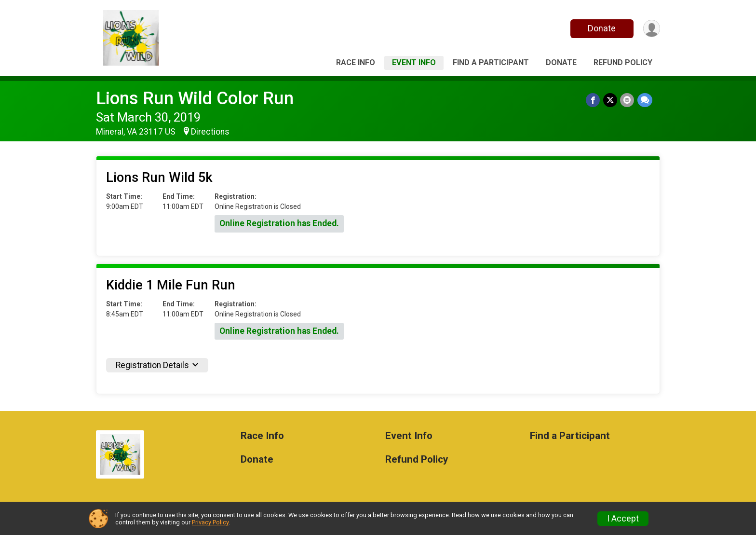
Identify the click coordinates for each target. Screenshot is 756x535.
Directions (210, 132)
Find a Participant (491, 62)
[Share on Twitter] (611, 100)
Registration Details (157, 365)
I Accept (623, 519)
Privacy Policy (210, 522)
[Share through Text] (645, 100)
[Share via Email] (628, 100)
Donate (601, 28)
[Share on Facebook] (594, 100)
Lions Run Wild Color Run (195, 98)
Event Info (414, 62)
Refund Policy (623, 62)
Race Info (356, 62)
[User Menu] (651, 29)
